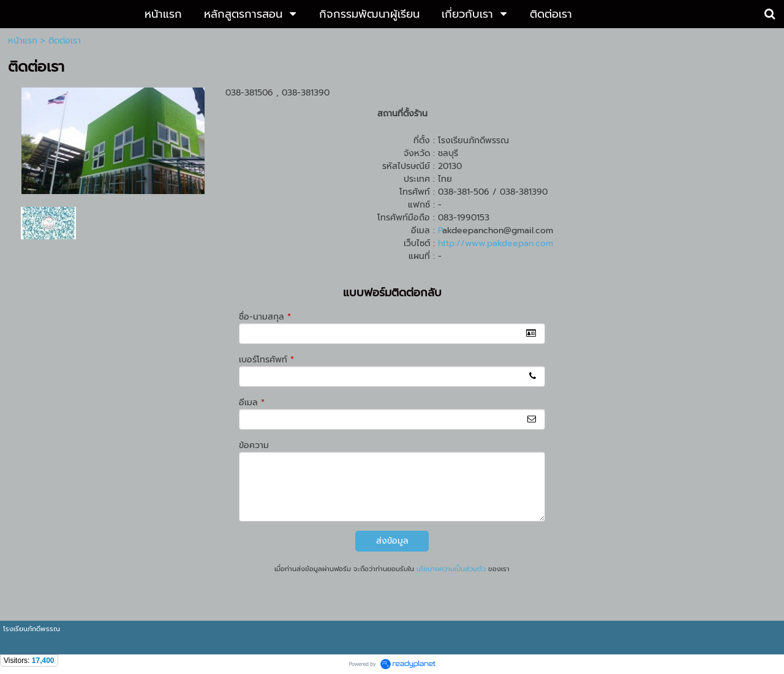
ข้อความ (254, 445)
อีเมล (252, 403)
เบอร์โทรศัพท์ (266, 360)
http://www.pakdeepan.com (496, 243)
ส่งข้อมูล (392, 541)
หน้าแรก (23, 41)
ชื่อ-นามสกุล (265, 317)
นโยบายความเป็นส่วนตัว (451, 569)
